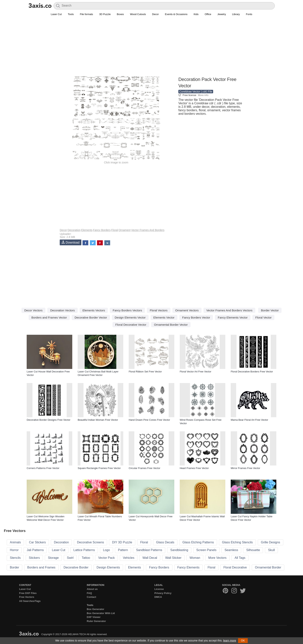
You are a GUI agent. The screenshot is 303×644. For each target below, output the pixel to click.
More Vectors (217, 558)
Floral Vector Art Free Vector (195, 372)
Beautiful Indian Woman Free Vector (98, 420)
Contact (91, 597)
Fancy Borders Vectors (127, 310)
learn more (230, 641)
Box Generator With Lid (101, 613)
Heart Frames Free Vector (194, 468)
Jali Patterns (35, 550)
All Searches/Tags (30, 601)
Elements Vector (164, 317)
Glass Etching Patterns (198, 542)
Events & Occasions (176, 14)
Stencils (15, 558)
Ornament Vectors (187, 310)
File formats (86, 14)
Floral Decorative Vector (131, 325)
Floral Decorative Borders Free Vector (252, 372)
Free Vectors (27, 597)
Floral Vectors (159, 310)
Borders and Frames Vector (49, 317)
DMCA (158, 597)
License (159, 589)
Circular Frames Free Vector (144, 468)
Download (71, 242)
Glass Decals (165, 542)
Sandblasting (179, 550)
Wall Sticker (173, 558)
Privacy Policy (163, 593)
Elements (87, 230)
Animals (15, 542)
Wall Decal (150, 558)
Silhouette (253, 550)
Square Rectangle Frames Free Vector (99, 468)
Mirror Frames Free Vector (245, 468)
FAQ (89, 593)
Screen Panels (206, 550)
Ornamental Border (268, 567)
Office (208, 14)
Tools (71, 14)
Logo (106, 550)
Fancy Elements (189, 567)
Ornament (124, 230)
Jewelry (222, 14)
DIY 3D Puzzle (122, 542)
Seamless (231, 550)
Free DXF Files (28, 593)
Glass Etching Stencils (237, 542)
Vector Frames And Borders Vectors (229, 310)
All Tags (240, 558)
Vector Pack (106, 558)
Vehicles (129, 558)
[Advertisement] (151, 48)
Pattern (123, 550)
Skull (271, 550)
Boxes (120, 14)
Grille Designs (271, 542)
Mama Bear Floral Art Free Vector (249, 420)
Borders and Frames (41, 567)
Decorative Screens (90, 542)
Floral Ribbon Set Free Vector (145, 372)
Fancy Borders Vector (196, 317)
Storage (53, 558)
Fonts (249, 14)
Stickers (34, 558)
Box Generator (95, 609)
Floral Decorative (235, 567)
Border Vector (270, 310)
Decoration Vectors (63, 310)
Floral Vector (263, 317)
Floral (114, 230)
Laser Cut (56, 14)
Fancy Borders (102, 230)
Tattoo (86, 558)
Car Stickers (37, 542)
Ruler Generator (96, 621)
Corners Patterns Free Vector (43, 468)
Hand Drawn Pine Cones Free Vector (149, 420)
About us (92, 589)
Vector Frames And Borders (148, 230)
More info (203, 95)
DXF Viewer (94, 617)
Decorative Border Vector (91, 317)
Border (14, 567)
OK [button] (243, 641)
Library (236, 14)
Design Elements (108, 567)
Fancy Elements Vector (233, 317)
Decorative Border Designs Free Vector (49, 420)
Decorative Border (76, 567)
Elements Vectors (94, 310)
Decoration (74, 230)
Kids (196, 14)
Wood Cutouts (138, 14)
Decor (155, 14)
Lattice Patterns (84, 550)
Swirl (70, 558)
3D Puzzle (105, 14)
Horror (14, 550)
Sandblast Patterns (149, 550)
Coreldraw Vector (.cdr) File (196, 92)
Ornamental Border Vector (171, 325)
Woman (195, 558)
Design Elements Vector (130, 317)
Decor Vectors (33, 310)
